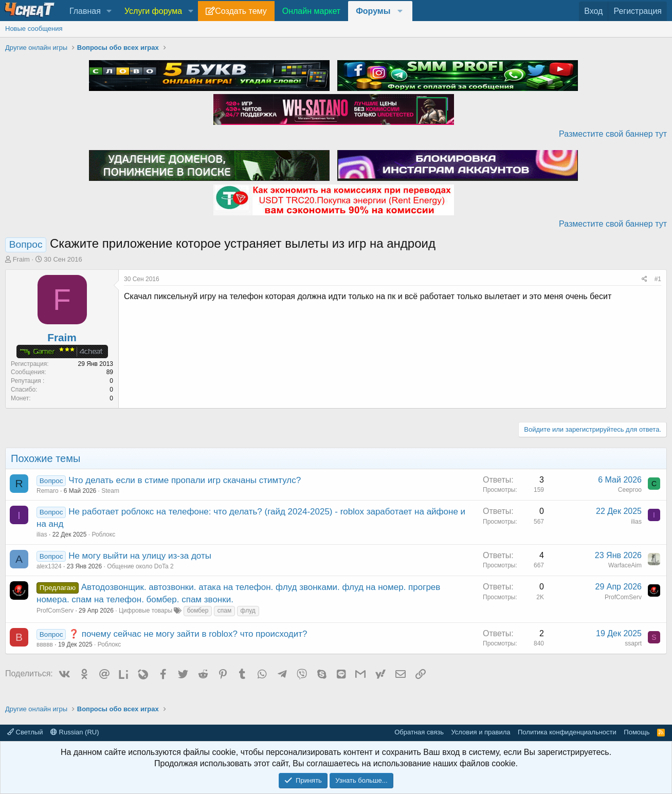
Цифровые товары (146, 611)
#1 (658, 279)
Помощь (637, 732)
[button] (109, 11)
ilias (42, 534)
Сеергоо (630, 490)
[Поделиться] (644, 279)
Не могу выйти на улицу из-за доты (140, 556)
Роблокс (103, 534)
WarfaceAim (625, 565)
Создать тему (241, 11)
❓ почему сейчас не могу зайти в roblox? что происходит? (188, 634)
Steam (110, 491)
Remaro (48, 491)
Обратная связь (419, 732)
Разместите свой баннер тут (613, 134)
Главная (85, 11)
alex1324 (49, 566)
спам (224, 611)
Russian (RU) (75, 732)
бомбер (198, 611)
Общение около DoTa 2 (140, 566)
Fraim (21, 259)
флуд (248, 611)
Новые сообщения (34, 29)
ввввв (45, 644)
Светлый (25, 732)
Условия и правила (480, 732)
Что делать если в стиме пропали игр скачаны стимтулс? (185, 480)
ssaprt (633, 643)
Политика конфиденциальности (567, 732)
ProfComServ (55, 611)
